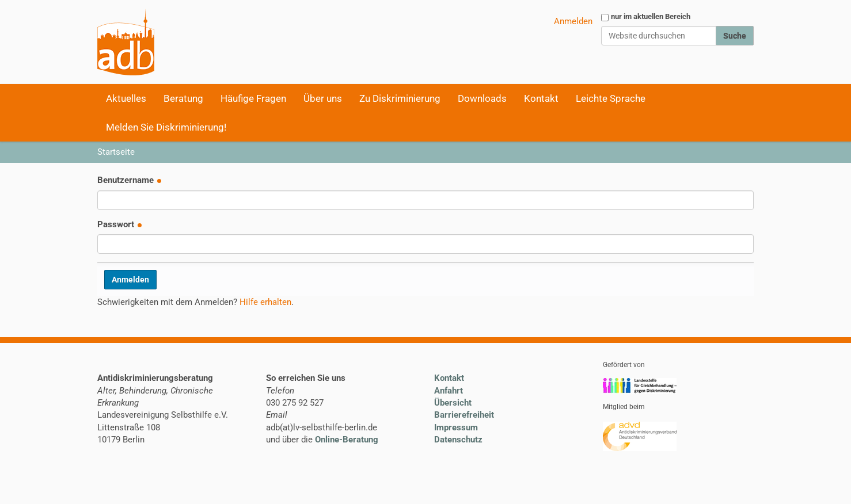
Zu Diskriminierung (400, 98)
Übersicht (453, 403)
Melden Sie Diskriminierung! (166, 127)
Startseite (116, 152)
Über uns (323, 98)
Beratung (183, 98)
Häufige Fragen (253, 98)
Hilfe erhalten (265, 302)
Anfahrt (449, 391)
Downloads (482, 98)
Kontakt (541, 98)
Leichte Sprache (611, 98)
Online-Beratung (347, 440)
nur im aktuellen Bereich (651, 16)
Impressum (456, 427)
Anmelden (573, 21)
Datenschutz (458, 440)
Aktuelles (126, 98)
